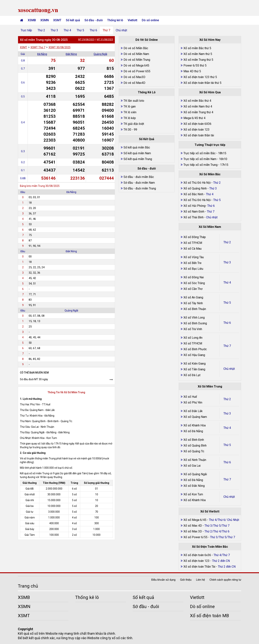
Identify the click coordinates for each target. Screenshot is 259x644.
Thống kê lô (115, 20)
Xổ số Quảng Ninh (195, 188)
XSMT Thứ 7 (38, 47)
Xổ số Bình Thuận (195, 309)
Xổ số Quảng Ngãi (195, 474)
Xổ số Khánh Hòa (195, 425)
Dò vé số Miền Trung (137, 60)
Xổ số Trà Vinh (193, 329)
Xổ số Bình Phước (195, 349)
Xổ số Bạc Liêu (193, 269)
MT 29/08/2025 (86, 39)
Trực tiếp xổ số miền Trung (200, 165)
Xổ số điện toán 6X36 (197, 124)
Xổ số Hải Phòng (194, 206)
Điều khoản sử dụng (163, 580)
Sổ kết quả (73, 20)
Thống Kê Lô (147, 92)
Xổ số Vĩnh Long (194, 318)
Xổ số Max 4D (193, 526)
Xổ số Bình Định (194, 440)
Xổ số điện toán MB (210, 616)
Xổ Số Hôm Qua (210, 92)
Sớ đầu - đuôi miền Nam (139, 183)
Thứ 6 (93, 30)
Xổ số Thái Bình (194, 217)
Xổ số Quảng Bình (195, 446)
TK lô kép (130, 118)
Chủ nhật (121, 30)
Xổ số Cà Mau (192, 249)
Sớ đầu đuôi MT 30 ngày (34, 379)
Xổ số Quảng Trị (194, 451)
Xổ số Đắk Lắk (193, 411)
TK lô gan (130, 106)
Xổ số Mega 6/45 (195, 520)
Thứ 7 (106, 30)
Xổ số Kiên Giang (195, 364)
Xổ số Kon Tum (193, 494)
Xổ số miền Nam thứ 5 (198, 54)
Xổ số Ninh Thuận (195, 460)
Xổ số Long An (193, 338)
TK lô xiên (130, 112)
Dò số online (150, 20)
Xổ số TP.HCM (193, 243)
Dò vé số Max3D (134, 77)
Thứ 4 (67, 30)
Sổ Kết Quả (147, 139)
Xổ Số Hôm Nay (210, 40)
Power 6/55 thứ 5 (195, 65)
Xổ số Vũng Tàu (194, 257)
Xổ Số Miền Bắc (210, 174)
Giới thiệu (186, 580)
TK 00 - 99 (130, 130)
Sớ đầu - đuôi (94, 20)
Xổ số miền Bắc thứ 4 (197, 101)
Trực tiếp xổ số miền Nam (200, 159)
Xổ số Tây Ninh (193, 303)
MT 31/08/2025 (105, 39)
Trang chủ (28, 586)
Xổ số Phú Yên (193, 402)
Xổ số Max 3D (193, 531)
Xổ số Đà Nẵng (193, 431)
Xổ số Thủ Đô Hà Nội (197, 183)
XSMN (45, 20)
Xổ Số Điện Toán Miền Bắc (210, 547)
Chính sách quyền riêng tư (225, 580)
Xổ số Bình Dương (195, 323)
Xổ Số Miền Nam (210, 227)
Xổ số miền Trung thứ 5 (198, 60)
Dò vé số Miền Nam (136, 54)
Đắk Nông (71, 54)
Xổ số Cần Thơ (193, 289)
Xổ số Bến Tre (192, 263)
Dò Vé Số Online (147, 40)
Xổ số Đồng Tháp (195, 237)
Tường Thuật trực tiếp (210, 145)
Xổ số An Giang (193, 297)
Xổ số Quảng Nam (195, 417)
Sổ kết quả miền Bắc (137, 147)
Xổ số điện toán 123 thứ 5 (200, 77)
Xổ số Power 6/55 (196, 537)
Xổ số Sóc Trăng (194, 283)
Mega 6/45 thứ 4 (194, 118)
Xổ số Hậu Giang (194, 355)
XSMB (32, 20)
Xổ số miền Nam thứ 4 (198, 106)
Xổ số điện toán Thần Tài (200, 567)
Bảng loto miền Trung (32, 186)
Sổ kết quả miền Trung (138, 159)
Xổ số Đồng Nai (194, 277)
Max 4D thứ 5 (192, 71)
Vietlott (132, 20)
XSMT (57, 20)
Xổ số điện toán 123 (196, 130)
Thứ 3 (54, 30)
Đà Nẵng (42, 54)
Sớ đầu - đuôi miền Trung (140, 188)
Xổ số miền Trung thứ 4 (198, 112)
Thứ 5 (80, 30)
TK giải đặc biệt (134, 124)
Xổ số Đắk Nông (194, 486)
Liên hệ (200, 580)
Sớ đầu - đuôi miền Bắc (139, 177)
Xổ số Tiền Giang (194, 369)
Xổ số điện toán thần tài (199, 135)
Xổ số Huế (190, 397)
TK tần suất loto (134, 101)
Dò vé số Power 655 (137, 71)
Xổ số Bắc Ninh (193, 194)
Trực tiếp (26, 30)
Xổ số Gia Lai (192, 466)
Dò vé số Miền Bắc (136, 48)
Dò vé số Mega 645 (136, 65)
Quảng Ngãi (100, 54)
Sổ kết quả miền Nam (137, 153)
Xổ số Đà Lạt (192, 375)
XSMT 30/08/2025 (60, 47)
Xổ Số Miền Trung (210, 386)
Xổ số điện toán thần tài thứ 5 (202, 83)
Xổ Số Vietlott (210, 511)
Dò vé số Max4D (134, 83)
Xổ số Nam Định (194, 212)
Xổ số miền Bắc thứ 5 (197, 48)
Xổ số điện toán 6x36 (197, 555)
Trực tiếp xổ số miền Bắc (199, 153)
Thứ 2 (41, 30)
